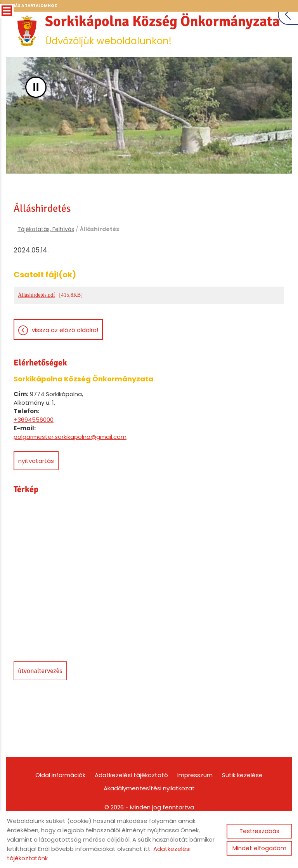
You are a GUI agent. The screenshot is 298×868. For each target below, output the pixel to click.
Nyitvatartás (36, 493)
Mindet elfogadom (259, 848)
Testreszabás (259, 831)
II (36, 117)
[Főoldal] (149, 27)
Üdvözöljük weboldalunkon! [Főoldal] (149, 61)
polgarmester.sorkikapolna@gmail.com (70, 469)
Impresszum (195, 807)
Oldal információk (60, 807)
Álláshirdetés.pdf (36, 327)
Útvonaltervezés (40, 703)
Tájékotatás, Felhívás (46, 260)
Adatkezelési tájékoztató (131, 807)
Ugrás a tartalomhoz (31, 6)
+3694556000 (34, 452)
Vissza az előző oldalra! (65, 362)
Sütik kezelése (242, 807)
